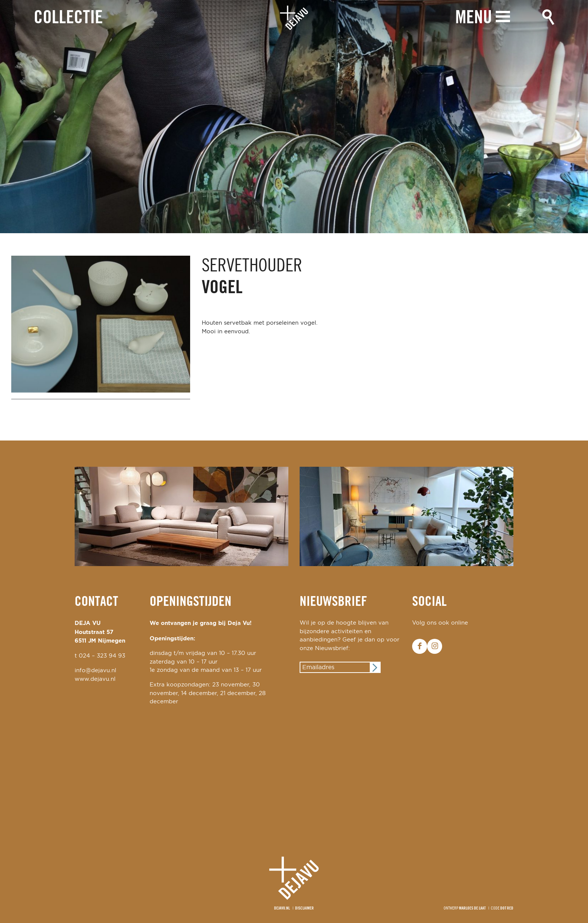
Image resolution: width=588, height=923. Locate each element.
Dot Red (507, 908)
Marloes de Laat (472, 908)
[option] (294, 117)
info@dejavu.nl (95, 671)
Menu (474, 18)
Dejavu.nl (282, 908)
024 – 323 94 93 (102, 656)
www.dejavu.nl (95, 679)
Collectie (68, 18)
